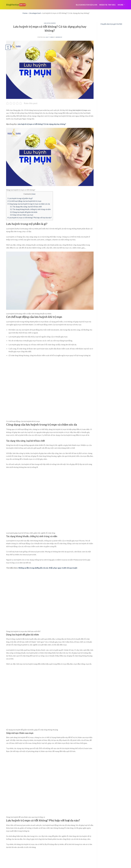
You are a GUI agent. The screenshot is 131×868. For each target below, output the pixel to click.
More (121, 5)
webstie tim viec (107, 5)
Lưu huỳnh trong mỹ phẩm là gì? (20, 198)
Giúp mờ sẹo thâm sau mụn (22, 215)
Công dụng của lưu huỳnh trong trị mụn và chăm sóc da (29, 204)
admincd (59, 37)
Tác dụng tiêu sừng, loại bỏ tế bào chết (26, 207)
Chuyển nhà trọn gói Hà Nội (111, 24)
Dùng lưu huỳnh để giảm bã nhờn (24, 212)
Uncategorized (35, 13)
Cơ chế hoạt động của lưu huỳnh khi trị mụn (24, 201)
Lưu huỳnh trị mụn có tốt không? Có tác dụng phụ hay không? (42, 124)
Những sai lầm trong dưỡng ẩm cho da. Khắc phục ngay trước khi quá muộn (48, 568)
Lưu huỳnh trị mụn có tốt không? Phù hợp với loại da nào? (30, 218)
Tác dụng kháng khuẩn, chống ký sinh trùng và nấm (30, 209)
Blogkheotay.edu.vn (87, 5)
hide (33, 194)
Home (25, 13)
